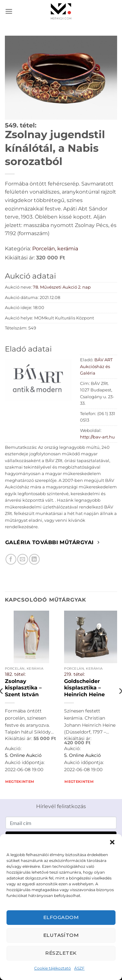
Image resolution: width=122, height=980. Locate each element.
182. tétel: (15, 674)
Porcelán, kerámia (55, 249)
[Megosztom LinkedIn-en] (34, 559)
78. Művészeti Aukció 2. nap (62, 287)
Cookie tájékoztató (53, 968)
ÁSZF (79, 968)
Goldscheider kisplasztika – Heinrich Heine (84, 688)
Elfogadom (61, 917)
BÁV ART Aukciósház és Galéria (96, 366)
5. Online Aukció (23, 755)
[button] (112, 842)
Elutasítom (61, 935)
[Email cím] (61, 823)
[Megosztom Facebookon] (11, 559)
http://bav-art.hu (97, 437)
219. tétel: (75, 674)
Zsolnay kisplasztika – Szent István (23, 688)
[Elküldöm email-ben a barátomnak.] (23, 559)
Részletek (61, 953)
